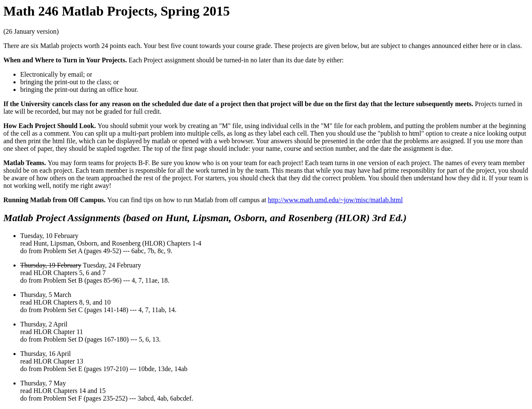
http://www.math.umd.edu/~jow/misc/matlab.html (335, 200)
